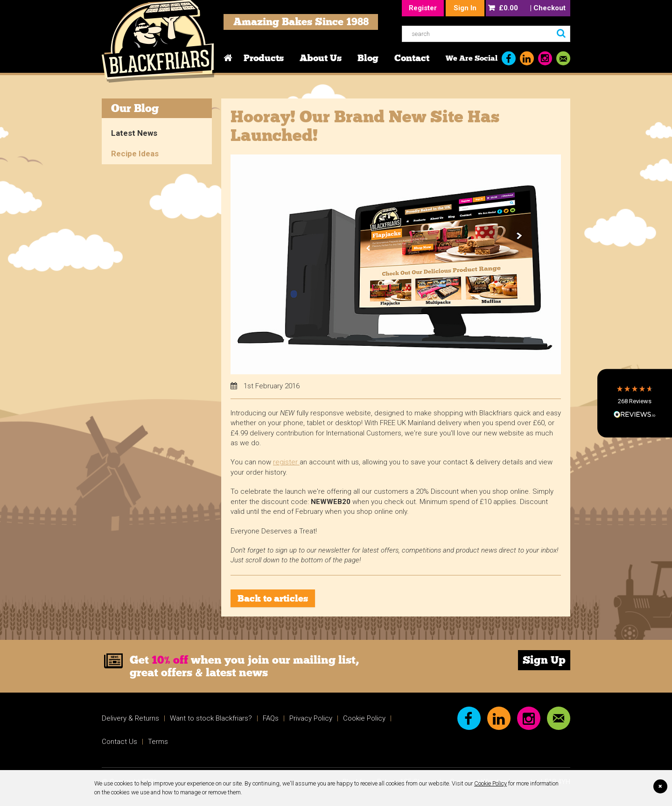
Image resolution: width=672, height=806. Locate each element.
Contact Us (119, 742)
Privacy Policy (311, 718)
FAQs (271, 718)
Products (264, 58)
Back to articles (273, 598)
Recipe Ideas (135, 154)
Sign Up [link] (544, 660)
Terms (158, 742)
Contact (412, 58)
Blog (368, 58)
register (286, 462)
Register (423, 8)
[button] (635, 403)
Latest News (134, 133)
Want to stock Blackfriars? (211, 718)
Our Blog (135, 108)
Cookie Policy (490, 783)
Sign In (465, 8)
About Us (321, 58)
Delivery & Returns (130, 718)
